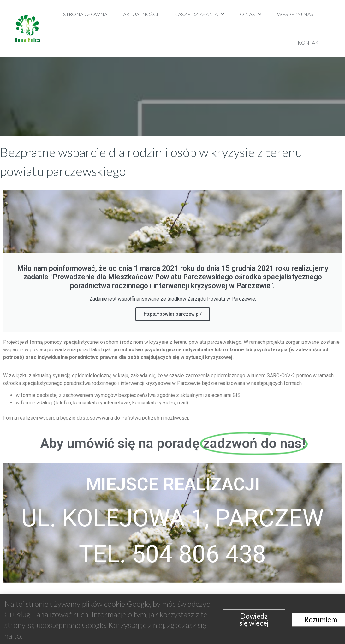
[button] (336, 29)
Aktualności (141, 14)
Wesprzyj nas (295, 14)
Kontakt (309, 42)
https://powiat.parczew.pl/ (173, 314)
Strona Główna (85, 14)
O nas (251, 14)
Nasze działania (199, 14)
